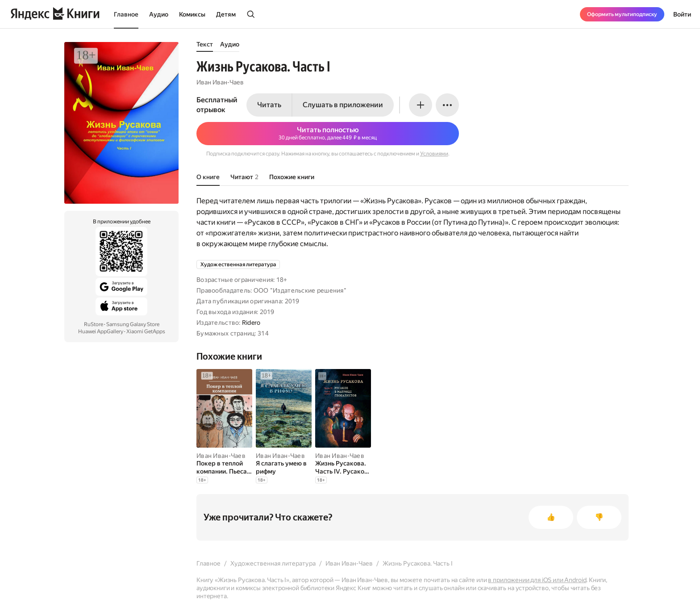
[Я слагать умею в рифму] (284, 467)
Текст (205, 44)
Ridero (251, 323)
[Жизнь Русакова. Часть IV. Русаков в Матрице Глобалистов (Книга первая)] (343, 467)
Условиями (434, 154)
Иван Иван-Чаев (220, 82)
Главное (126, 14)
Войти (682, 14)
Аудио (159, 14)
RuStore (94, 324)
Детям (226, 14)
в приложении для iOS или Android (537, 580)
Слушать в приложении (343, 105)
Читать (269, 105)
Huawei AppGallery (101, 331)
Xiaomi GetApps (146, 331)
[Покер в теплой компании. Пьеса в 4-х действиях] (224, 467)
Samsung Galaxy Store (133, 324)
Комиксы (192, 14)
